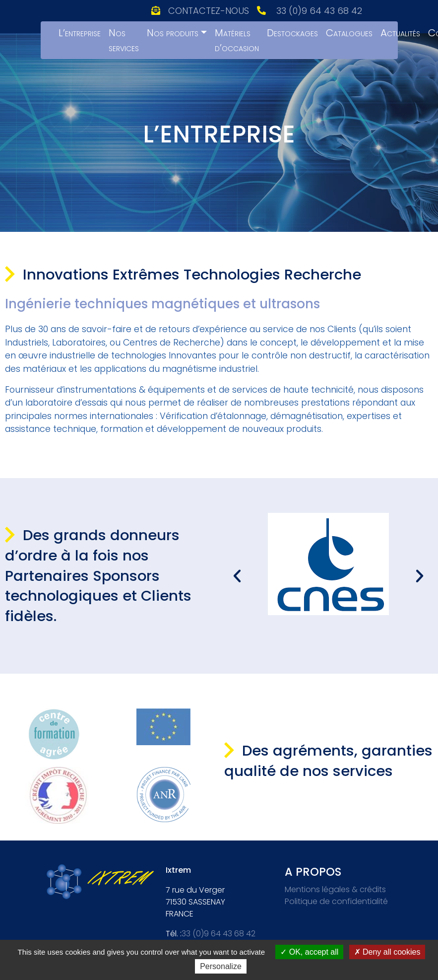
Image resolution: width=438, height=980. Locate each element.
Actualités (400, 33)
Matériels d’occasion (237, 40)
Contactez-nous (209, 11)
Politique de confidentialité (336, 901)
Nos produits (173, 33)
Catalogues (349, 33)
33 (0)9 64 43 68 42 (319, 11)
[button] (237, 576)
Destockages (292, 33)
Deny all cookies (387, 952)
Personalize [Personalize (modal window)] (221, 966)
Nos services (124, 40)
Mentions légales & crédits (335, 889)
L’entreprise (80, 33)
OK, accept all (309, 952)
